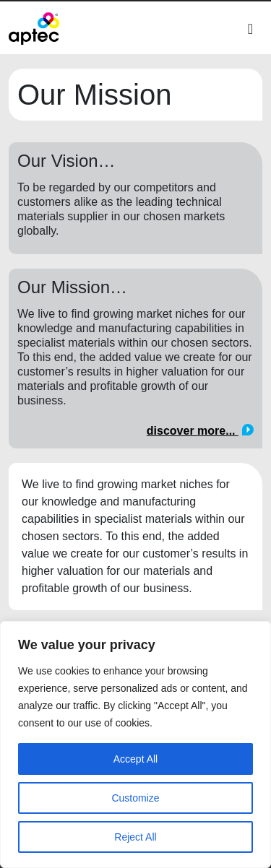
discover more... (200, 431)
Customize (135, 798)
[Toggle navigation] (250, 29)
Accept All (135, 759)
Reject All (135, 837)
